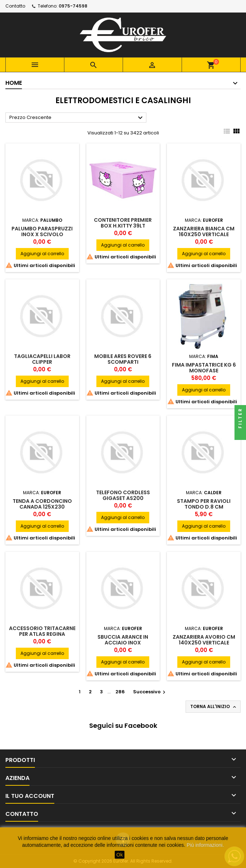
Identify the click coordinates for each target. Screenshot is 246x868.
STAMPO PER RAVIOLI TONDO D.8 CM (204, 504)
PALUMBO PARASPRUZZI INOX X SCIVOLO (42, 231)
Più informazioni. (205, 845)
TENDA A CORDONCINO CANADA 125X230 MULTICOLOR (42, 507)
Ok (120, 855)
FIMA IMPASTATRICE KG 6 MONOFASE (204, 368)
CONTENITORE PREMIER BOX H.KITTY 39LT (123, 223)
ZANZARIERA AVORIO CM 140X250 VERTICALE (204, 640)
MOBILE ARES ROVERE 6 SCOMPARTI (123, 359)
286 (120, 692)
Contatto (15, 6)
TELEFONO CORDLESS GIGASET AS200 (123, 495)
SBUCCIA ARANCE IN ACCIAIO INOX (123, 640)
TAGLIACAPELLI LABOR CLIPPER (42, 359)
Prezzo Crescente (77, 118)
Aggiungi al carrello (42, 254)
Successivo (150, 692)
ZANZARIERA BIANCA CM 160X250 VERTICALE (204, 231)
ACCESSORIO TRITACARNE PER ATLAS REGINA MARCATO (42, 634)
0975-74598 (73, 6)
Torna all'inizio (214, 707)
